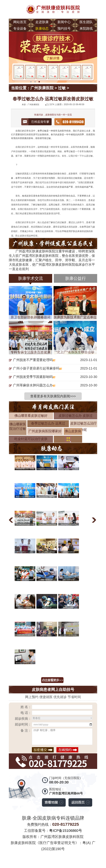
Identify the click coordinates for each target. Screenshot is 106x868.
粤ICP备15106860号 (65, 831)
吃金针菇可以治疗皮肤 (31, 439)
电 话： (26, 713)
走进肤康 (42, 22)
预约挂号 (64, 28)
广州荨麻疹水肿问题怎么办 (33, 385)
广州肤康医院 (42, 88)
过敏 (62, 88)
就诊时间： (23, 724)
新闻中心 (64, 22)
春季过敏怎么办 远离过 (48, 423)
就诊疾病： (23, 719)
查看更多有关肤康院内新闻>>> (53, 396)
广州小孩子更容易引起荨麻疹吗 (36, 368)
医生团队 (86, 22)
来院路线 (86, 28)
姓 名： (26, 707)
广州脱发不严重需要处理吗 (33, 360)
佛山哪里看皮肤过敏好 (31, 416)
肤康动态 (42, 28)
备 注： (26, 730)
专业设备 (20, 28)
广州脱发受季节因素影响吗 (33, 377)
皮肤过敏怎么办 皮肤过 (76, 416)
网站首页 (20, 22)
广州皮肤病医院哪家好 (45, 431)
